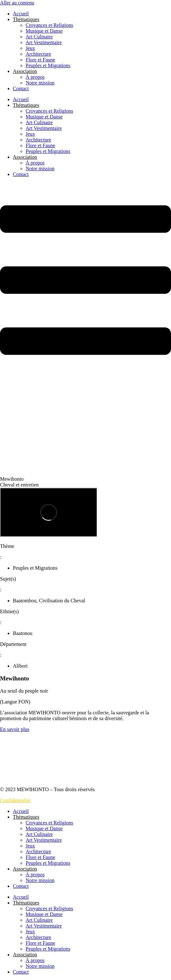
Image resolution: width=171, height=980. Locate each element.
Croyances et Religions (49, 25)
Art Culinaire (39, 37)
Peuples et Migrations (48, 65)
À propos (35, 77)
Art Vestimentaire (44, 42)
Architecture (38, 54)
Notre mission (40, 83)
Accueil (21, 14)
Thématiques (26, 19)
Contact (21, 88)
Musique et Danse (44, 31)
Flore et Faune (40, 60)
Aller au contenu (17, 3)
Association (25, 71)
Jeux (30, 48)
